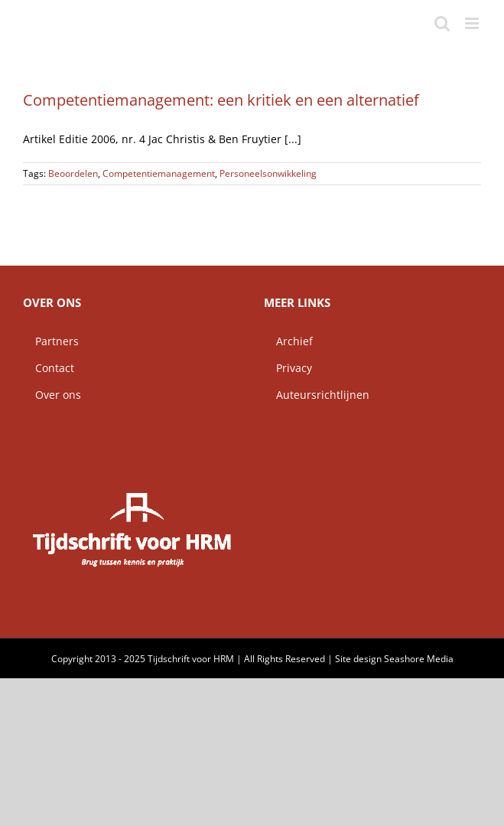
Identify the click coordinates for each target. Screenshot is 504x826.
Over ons (52, 395)
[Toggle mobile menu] (473, 23)
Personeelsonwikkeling (268, 173)
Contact (49, 368)
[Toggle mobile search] (442, 23)
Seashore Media (419, 659)
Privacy (288, 368)
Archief (288, 341)
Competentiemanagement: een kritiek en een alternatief (221, 100)
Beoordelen (73, 173)
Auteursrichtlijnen (317, 395)
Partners (51, 341)
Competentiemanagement (159, 173)
